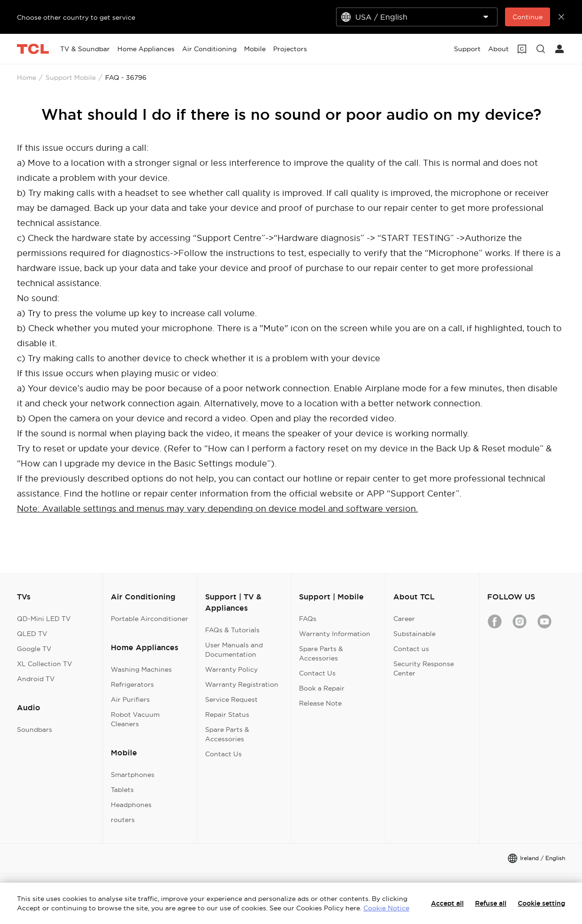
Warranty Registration (242, 684)
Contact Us (223, 754)
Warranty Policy (231, 669)
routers (123, 820)
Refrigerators (132, 684)
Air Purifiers (130, 699)
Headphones (131, 805)
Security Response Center (424, 668)
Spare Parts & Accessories (227, 734)
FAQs (308, 619)
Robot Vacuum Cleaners (135, 719)
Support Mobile (71, 78)
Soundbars (34, 730)
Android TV (36, 679)
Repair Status (227, 714)
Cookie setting (541, 903)
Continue (528, 17)
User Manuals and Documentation (234, 650)
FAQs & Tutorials (232, 630)
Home (27, 78)
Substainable (414, 634)
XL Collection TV (45, 664)
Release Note (320, 703)
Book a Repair (322, 688)
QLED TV (32, 634)
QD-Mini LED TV (44, 619)
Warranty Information (335, 634)
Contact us (411, 649)
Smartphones (133, 775)
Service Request (231, 699)
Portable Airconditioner (149, 619)
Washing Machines (141, 669)
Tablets (122, 790)
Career (404, 619)
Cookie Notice (386, 908)
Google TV (34, 649)
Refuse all (491, 903)
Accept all (447, 903)
